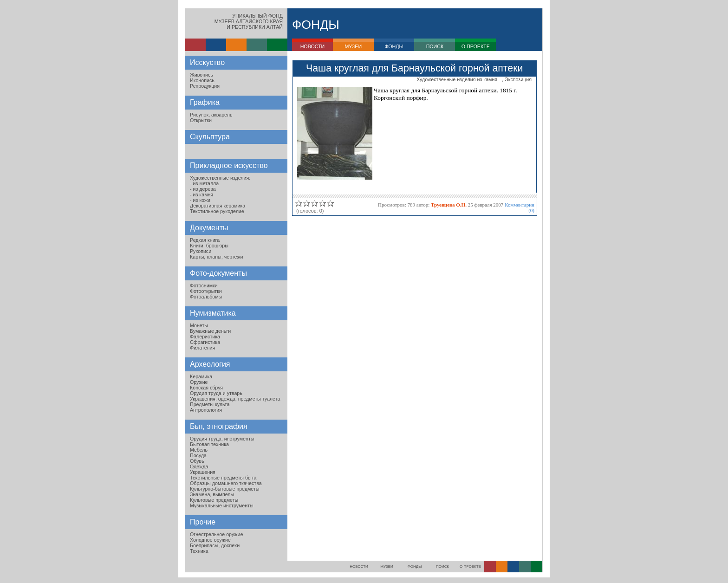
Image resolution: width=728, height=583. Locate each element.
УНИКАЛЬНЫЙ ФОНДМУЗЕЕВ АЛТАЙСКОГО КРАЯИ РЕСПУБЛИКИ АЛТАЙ (249, 21)
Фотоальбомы (206, 297)
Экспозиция (518, 79)
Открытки (201, 120)
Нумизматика (213, 313)
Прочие (203, 522)
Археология (210, 364)
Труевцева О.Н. (449, 205)
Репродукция (205, 86)
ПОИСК (435, 46)
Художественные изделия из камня (457, 79)
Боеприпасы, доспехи (215, 545)
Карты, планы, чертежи (217, 257)
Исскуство (207, 62)
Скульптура (210, 137)
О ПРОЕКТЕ (476, 46)
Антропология (206, 410)
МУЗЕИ (353, 46)
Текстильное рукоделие (217, 211)
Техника (199, 551)
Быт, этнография (219, 426)
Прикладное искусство (229, 165)
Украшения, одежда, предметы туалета (235, 399)
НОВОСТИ (313, 46)
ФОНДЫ (394, 46)
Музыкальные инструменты (222, 505)
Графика (205, 102)
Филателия (202, 348)
